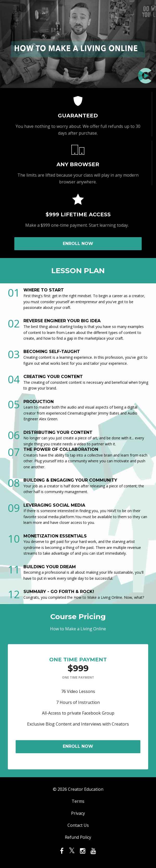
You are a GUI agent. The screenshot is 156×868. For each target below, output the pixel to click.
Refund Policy (78, 837)
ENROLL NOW (78, 244)
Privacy (78, 813)
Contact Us (78, 825)
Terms (78, 801)
